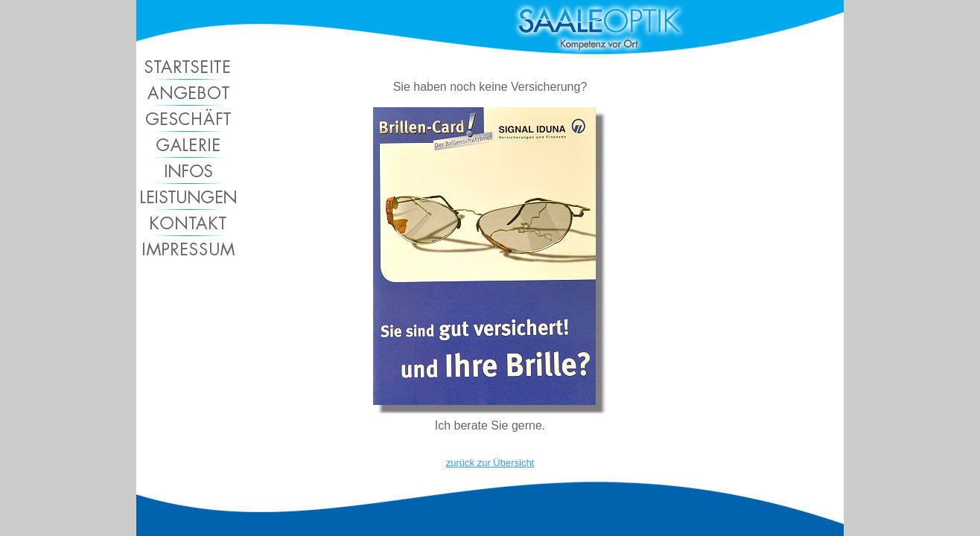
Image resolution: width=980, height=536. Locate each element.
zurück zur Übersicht (490, 463)
